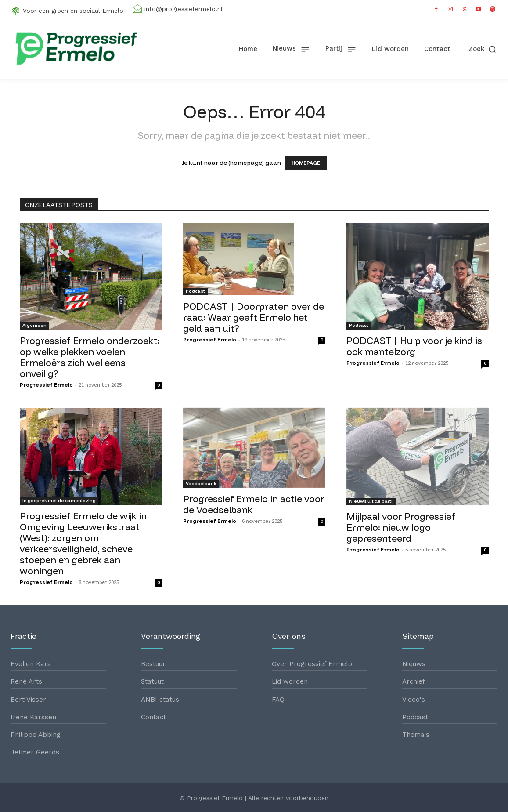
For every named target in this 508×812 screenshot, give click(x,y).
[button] (483, 49)
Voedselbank (201, 484)
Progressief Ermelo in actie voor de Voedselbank (254, 504)
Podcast (195, 291)
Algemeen (34, 325)
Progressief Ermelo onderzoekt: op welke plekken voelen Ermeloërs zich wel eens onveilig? (90, 357)
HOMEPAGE (306, 163)
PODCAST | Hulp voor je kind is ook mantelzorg (414, 346)
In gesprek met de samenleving (59, 501)
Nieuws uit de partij (371, 501)
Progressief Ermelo (46, 385)
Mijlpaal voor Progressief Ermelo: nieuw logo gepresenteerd (401, 527)
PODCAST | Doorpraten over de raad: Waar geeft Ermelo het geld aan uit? (254, 317)
